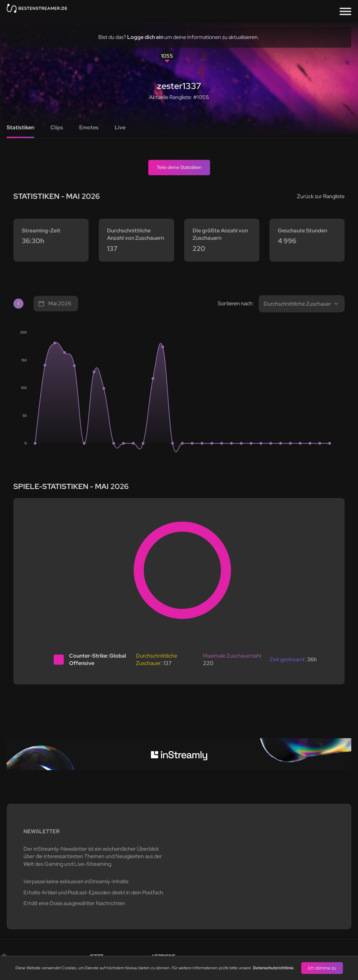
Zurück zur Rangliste (321, 196)
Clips (57, 127)
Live (120, 127)
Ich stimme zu (322, 968)
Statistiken (20, 127)
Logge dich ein (145, 37)
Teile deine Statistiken (179, 167)
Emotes (89, 127)
